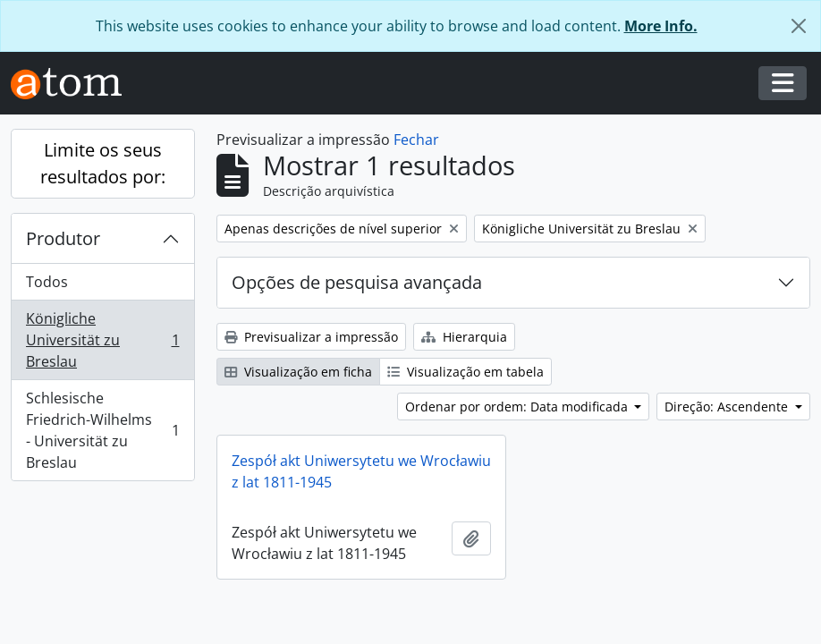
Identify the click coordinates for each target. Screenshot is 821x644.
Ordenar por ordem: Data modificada (518, 407)
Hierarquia (464, 337)
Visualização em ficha (298, 372)
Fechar (416, 140)
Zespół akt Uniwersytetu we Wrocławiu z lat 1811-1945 (361, 471)
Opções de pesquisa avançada (357, 282)
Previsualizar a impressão (311, 337)
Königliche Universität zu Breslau (102, 340)
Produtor (63, 238)
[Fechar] (799, 26)
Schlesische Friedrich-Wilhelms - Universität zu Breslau (102, 430)
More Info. (661, 26)
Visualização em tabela (466, 372)
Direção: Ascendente (728, 407)
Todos (47, 282)
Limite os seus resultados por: (103, 163)
